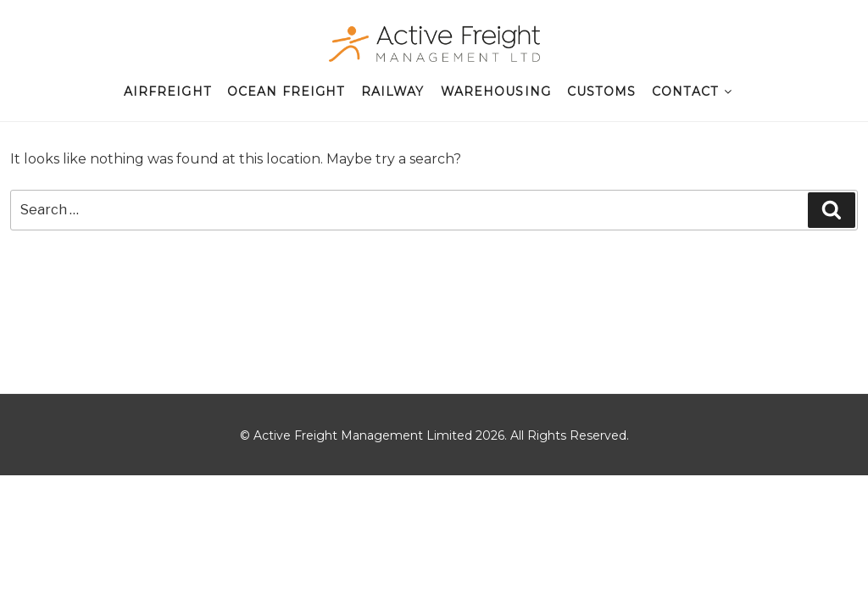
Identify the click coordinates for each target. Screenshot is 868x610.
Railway (393, 91)
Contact (693, 91)
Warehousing (496, 91)
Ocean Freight (286, 91)
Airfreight (167, 91)
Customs (601, 91)
